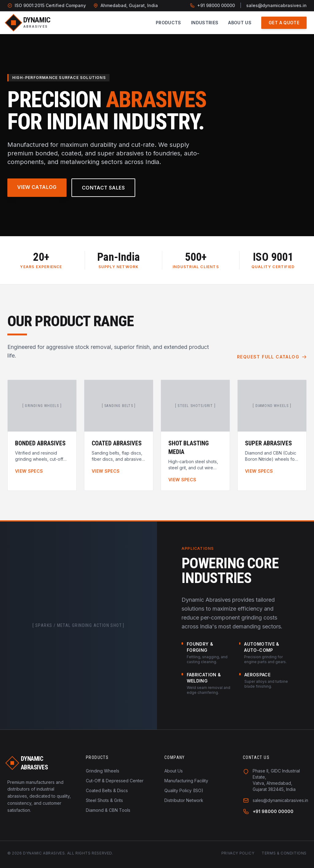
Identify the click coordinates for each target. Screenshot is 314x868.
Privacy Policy (238, 853)
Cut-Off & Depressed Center (115, 781)
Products (168, 23)
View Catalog (37, 187)
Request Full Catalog (272, 357)
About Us (240, 23)
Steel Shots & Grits (104, 800)
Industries (205, 23)
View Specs (29, 471)
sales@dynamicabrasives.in (276, 5)
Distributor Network (184, 800)
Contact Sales (103, 188)
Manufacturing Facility (186, 781)
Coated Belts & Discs (107, 790)
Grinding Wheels (103, 771)
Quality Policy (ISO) (184, 790)
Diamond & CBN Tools (108, 810)
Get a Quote (284, 23)
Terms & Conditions (284, 853)
